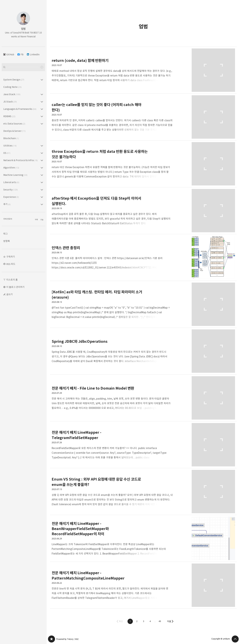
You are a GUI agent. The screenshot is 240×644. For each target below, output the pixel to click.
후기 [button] (7, 204)
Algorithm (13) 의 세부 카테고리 (42, 168)
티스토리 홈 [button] (12, 280)
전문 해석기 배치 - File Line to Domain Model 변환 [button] (143, 398)
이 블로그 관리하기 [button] (15, 287)
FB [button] (20, 54)
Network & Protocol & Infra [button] (20, 160)
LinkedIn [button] (33, 54)
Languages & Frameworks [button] (20, 109)
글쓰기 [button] (10, 294)
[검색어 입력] (23, 67)
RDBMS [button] (9, 116)
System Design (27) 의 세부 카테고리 (42, 80)
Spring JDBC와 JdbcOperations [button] (143, 351)
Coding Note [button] (12, 87)
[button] (130, 621)
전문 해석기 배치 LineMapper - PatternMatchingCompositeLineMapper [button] (143, 585)
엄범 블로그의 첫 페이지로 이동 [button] (23, 23)
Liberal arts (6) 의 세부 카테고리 (42, 182)
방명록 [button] (7, 241)
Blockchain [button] (11, 138)
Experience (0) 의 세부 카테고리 (42, 197)
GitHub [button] (9, 54)
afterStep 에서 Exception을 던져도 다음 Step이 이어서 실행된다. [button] (143, 211)
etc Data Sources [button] (14, 124)
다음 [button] (169, 621)
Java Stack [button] (12, 94)
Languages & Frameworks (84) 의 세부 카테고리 (42, 109)
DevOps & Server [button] (14, 131)
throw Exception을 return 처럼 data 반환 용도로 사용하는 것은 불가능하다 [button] (143, 164)
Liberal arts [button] (11, 182)
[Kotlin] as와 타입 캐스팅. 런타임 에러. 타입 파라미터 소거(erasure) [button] (143, 304)
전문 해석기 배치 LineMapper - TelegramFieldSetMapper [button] (143, 445)
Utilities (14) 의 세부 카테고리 (42, 146)
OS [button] (7, 153)
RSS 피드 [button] (11, 264)
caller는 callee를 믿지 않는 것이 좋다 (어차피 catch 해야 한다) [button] (143, 117)
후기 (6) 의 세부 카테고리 (42, 204)
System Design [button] (14, 80)
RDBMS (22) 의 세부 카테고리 (42, 116)
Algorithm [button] (11, 168)
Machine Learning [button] (15, 175)
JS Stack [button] (10, 102)
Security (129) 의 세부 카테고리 (42, 190)
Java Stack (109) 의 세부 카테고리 (42, 94)
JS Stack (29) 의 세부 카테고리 (42, 102)
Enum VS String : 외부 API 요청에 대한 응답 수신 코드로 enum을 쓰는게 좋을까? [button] (143, 492)
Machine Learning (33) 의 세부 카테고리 (42, 175)
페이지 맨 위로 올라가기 (235, 639)
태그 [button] (5, 234)
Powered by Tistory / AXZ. (68, 639)
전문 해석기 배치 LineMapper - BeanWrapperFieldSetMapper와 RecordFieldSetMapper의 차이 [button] (143, 538)
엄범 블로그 (51, 639)
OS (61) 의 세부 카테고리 (42, 153)
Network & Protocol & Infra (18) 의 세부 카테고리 (42, 160)
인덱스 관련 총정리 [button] (143, 258)
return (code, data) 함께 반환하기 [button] (143, 70)
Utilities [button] (10, 146)
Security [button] (10, 190)
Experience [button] (11, 197)
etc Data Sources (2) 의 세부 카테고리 (42, 124)
